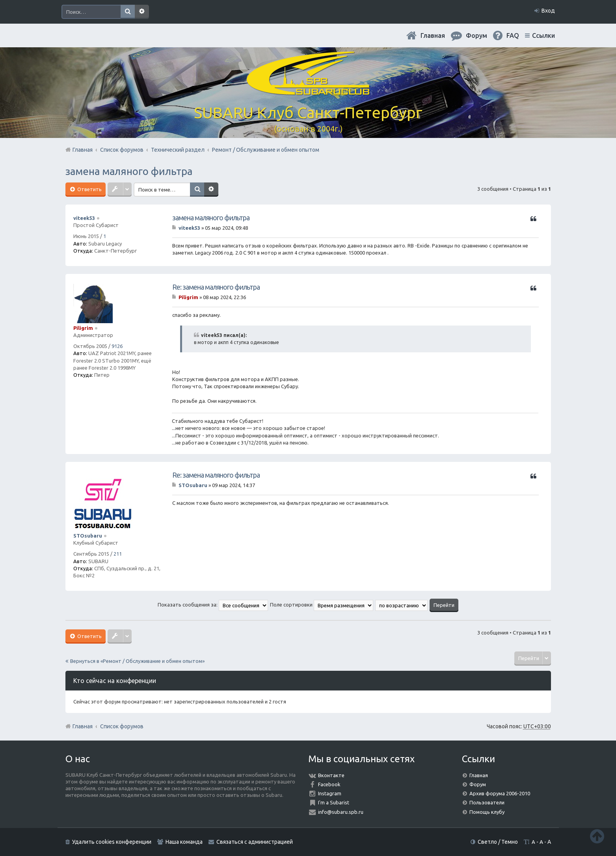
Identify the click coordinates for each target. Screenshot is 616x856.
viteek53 (84, 218)
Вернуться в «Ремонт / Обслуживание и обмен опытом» (137, 661)
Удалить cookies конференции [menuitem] (112, 842)
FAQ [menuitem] (513, 35)
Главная (433, 35)
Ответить (89, 189)
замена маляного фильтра (129, 171)
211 (118, 554)
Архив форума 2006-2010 (500, 793)
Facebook (329, 784)
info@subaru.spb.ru (341, 812)
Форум (478, 784)
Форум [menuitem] (476, 35)
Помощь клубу (487, 812)
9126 (117, 346)
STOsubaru (88, 536)
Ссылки (543, 35)
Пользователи (487, 802)
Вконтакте (331, 775)
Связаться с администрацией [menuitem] (255, 842)
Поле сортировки (322, 605)
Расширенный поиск (142, 12)
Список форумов (122, 726)
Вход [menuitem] (548, 11)
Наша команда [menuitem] (184, 842)
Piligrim (83, 328)
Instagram (330, 793)
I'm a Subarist (334, 802)
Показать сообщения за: (213, 605)
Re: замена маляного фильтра (216, 287)
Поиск (128, 12)
